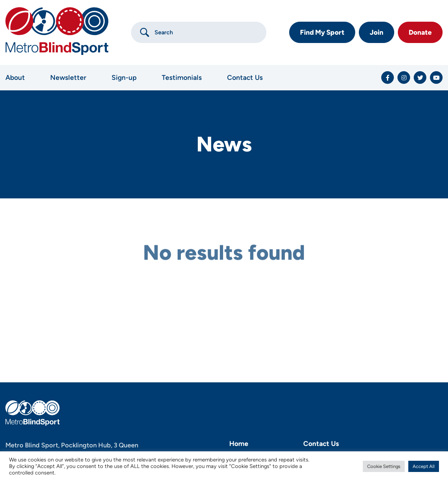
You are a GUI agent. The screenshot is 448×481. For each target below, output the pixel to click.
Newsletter (68, 78)
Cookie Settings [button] (384, 466)
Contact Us (245, 78)
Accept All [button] (424, 466)
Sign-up (124, 78)
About (15, 78)
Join (377, 32)
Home (239, 444)
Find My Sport (322, 32)
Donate (420, 32)
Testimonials (182, 78)
